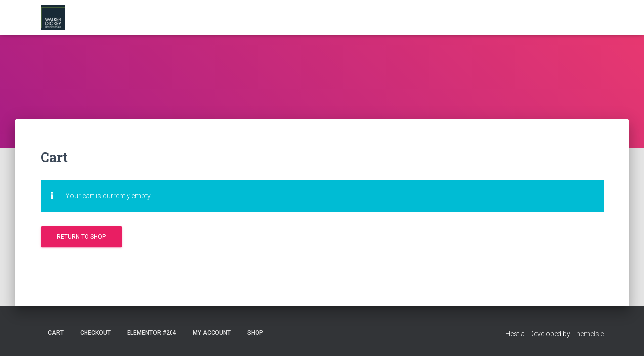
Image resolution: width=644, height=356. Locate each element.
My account (212, 333)
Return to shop (81, 237)
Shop (255, 333)
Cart (56, 333)
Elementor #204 (152, 333)
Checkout (95, 333)
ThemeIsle (588, 334)
